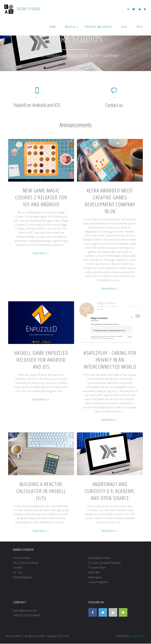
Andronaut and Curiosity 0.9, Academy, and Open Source (110, 491)
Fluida (132, 636)
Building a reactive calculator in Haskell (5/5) (41, 491)
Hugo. (142, 636)
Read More (41, 253)
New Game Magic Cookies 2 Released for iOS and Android (41, 197)
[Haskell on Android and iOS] (37, 92)
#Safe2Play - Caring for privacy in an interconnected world (110, 360)
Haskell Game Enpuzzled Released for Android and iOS (41, 360)
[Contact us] (114, 92)
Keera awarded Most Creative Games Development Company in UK (110, 201)
